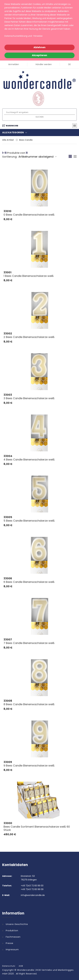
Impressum (12, 950)
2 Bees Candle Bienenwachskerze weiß (29, 337)
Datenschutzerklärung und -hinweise (23, 36)
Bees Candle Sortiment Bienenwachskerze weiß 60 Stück (37, 828)
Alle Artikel (8, 140)
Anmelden (14, 64)
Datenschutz (9, 966)
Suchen (40, 117)
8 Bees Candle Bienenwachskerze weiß (29, 704)
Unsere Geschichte (17, 924)
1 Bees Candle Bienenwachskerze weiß (29, 276)
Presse (10, 943)
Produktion (12, 931)
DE (69, 64)
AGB (21, 966)
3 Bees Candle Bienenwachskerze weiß (29, 398)
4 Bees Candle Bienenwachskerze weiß (29, 460)
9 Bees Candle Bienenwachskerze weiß (29, 766)
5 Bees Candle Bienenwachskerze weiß (29, 521)
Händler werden (44, 64)
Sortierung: (10, 157)
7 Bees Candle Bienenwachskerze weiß (29, 643)
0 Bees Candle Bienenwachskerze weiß (29, 215)
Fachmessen (13, 937)
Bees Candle (26, 140)
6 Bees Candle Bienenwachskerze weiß (29, 582)
